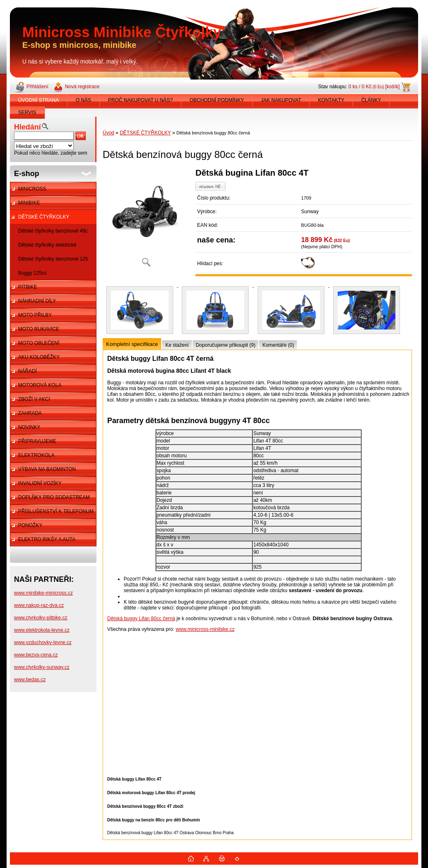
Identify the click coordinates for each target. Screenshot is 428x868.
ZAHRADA (30, 413)
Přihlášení (37, 87)
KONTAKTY (331, 100)
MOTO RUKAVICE (39, 329)
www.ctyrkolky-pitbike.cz (41, 618)
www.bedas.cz (30, 680)
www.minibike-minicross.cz (44, 593)
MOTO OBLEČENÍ (39, 343)
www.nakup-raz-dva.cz (39, 605)
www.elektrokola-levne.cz (42, 630)
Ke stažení (177, 345)
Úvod (108, 133)
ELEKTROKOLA (36, 455)
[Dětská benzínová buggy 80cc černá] (146, 220)
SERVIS (27, 113)
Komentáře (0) (278, 345)
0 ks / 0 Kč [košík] (374, 87)
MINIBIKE (29, 203)
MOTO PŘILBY (35, 315)
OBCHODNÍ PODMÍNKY (217, 100)
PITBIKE (28, 287)
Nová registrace (82, 87)
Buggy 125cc (32, 273)
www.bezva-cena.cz (36, 655)
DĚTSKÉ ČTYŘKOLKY (44, 217)
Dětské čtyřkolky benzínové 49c (53, 231)
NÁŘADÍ (27, 371)
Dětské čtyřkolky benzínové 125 (53, 259)
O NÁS (83, 100)
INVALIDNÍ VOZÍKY (40, 483)
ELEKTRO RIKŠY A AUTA (47, 539)
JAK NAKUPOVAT (281, 100)
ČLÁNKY (371, 100)
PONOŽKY (30, 525)
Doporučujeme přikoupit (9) (226, 345)
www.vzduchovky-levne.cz (43, 642)
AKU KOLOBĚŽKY (39, 357)
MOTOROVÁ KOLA (40, 385)
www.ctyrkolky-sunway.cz (42, 667)
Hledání (27, 127)
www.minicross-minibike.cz (205, 629)
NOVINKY (29, 427)
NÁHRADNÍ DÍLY (37, 301)
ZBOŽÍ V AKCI (34, 399)
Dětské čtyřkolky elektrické (47, 245)
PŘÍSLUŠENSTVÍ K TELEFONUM (56, 511)
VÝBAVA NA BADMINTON (47, 469)
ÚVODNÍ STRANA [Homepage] (39, 100)
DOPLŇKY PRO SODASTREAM (54, 497)
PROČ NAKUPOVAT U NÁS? (140, 100)
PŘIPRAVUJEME (37, 441)
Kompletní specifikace (132, 344)
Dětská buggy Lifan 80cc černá (141, 619)
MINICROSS (32, 189)
